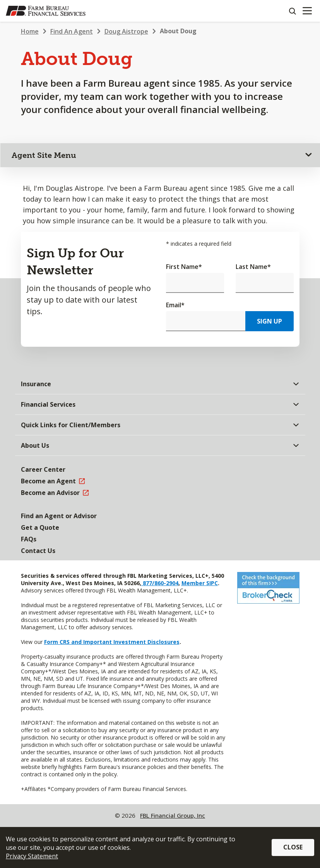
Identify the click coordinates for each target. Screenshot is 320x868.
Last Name (253, 267)
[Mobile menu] (307, 11)
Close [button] (293, 847)
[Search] (292, 11)
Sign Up (270, 321)
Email (175, 305)
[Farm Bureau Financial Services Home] (46, 11)
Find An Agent (72, 31)
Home (30, 31)
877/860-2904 (160, 583)
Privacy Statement (32, 856)
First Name (184, 267)
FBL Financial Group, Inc (173, 815)
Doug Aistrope (126, 31)
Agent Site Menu (44, 155)
